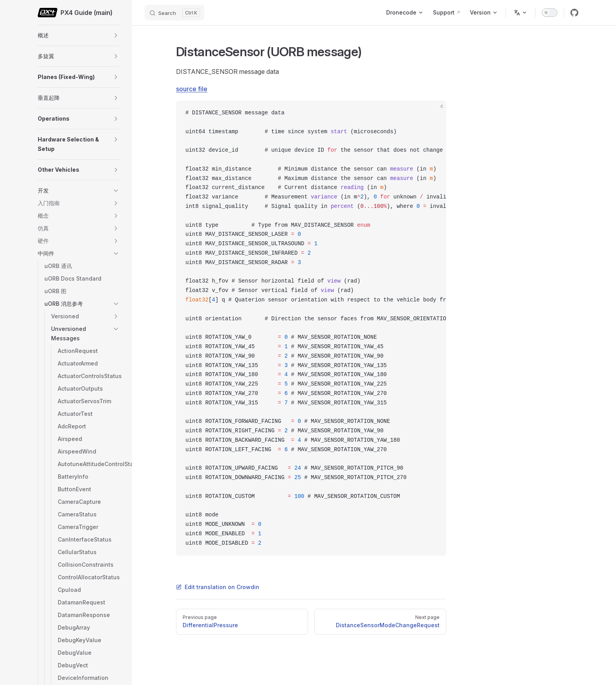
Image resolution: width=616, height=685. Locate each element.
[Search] (174, 13)
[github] (574, 13)
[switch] (550, 13)
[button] (116, 35)
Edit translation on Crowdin (218, 587)
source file (192, 89)
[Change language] (521, 13)
